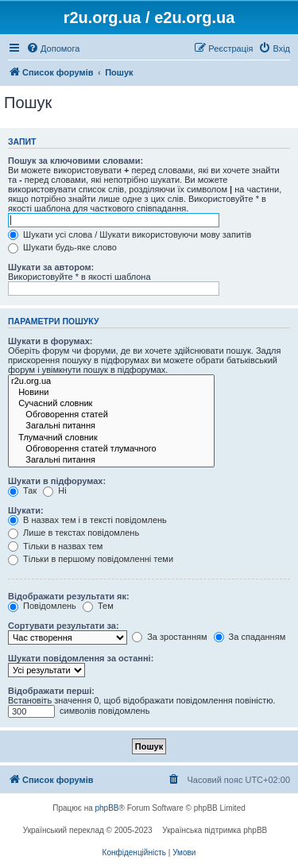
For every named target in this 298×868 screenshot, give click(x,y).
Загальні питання (111, 426)
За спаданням (250, 637)
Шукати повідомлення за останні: (81, 658)
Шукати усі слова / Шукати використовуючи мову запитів (130, 234)
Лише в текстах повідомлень (74, 533)
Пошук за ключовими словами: (75, 161)
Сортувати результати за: (64, 626)
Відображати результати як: (69, 596)
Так (22, 490)
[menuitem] (53, 48)
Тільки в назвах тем (55, 546)
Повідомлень (42, 606)
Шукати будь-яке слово (62, 247)
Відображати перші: (51, 691)
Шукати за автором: (51, 267)
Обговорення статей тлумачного (111, 449)
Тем (98, 606)
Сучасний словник (111, 404)
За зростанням (169, 637)
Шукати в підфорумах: (57, 481)
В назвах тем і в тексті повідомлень (87, 520)
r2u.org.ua (111, 382)
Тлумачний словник (111, 438)
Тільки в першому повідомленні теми (91, 559)
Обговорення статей (111, 415)
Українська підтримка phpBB (215, 830)
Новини (111, 393)
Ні (54, 490)
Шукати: (26, 510)
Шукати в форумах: (50, 341)
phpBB (107, 808)
